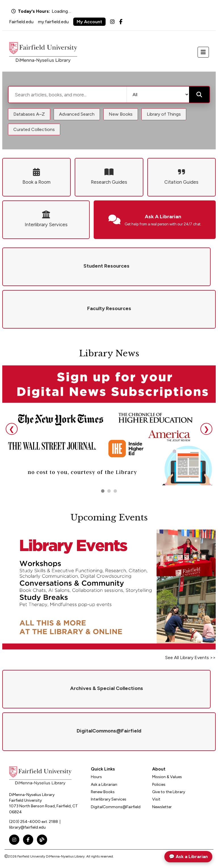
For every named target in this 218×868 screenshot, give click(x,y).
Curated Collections (34, 129)
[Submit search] (199, 95)
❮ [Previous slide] (12, 429)
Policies (159, 785)
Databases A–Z (29, 114)
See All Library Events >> (190, 658)
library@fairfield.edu (27, 827)
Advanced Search (77, 114)
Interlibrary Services (109, 799)
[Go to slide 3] (115, 491)
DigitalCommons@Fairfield (116, 807)
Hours (96, 777)
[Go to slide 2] (109, 491)
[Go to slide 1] (103, 491)
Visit (156, 799)
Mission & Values (167, 777)
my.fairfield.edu (53, 22)
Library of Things (164, 114)
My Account (89, 22)
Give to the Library (169, 792)
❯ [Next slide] (206, 429)
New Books (121, 114)
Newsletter (162, 807)
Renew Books (103, 792)
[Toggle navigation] (203, 52)
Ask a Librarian (104, 785)
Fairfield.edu (21, 22)
